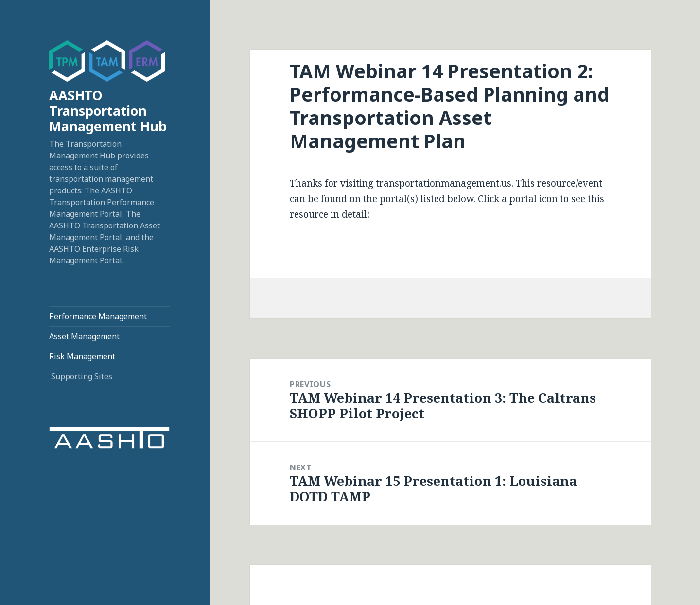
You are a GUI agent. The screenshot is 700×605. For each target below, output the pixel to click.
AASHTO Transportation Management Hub (108, 111)
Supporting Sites (82, 376)
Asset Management (84, 336)
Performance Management (98, 316)
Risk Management (82, 356)
